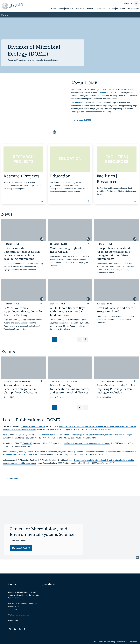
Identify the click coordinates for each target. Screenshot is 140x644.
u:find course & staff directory (53, 603)
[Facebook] (24, 629)
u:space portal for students (53, 598)
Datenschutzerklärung (107, 642)
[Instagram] (10, 629)
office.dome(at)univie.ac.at (20, 615)
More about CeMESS (83, 120)
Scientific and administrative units (55, 617)
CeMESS (102, 92)
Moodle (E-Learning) (50, 589)
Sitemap (94, 642)
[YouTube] (20, 629)
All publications (12, 478)
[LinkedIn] (15, 629)
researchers (80, 103)
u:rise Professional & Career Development (57, 621)
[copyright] (54, 132)
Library (45, 612)
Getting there (13, 621)
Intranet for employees (51, 608)
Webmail (46, 594)
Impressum (133, 642)
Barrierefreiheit (122, 642)
